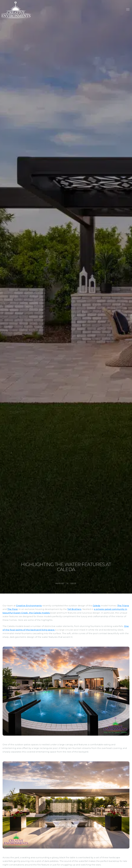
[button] (128, 10)
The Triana (123, 605)
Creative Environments (29, 605)
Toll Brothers (74, 609)
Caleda (97, 605)
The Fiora (12, 609)
